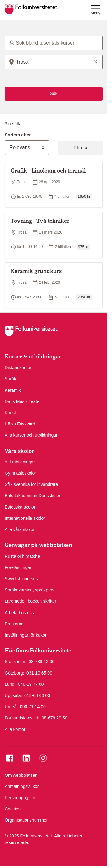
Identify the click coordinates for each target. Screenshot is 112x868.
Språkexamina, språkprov (30, 590)
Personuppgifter (20, 798)
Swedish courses (21, 579)
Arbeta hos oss (19, 613)
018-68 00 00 (37, 695)
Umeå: (11, 707)
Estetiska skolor (20, 507)
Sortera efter (18, 135)
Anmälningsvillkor (22, 786)
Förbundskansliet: (22, 718)
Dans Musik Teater (23, 401)
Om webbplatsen (21, 775)
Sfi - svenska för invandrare (31, 484)
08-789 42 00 (42, 661)
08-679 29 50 (55, 718)
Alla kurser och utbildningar (31, 435)
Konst (10, 413)
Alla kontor (15, 729)
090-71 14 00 (33, 706)
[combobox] (54, 62)
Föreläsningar (18, 567)
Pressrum (14, 624)
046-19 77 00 (31, 684)
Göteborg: (14, 673)
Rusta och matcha (22, 556)
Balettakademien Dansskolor (33, 496)
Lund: (10, 684)
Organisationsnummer (26, 820)
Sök (54, 93)
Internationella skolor (25, 518)
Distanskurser (18, 368)
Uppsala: (13, 695)
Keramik (13, 390)
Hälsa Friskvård (20, 424)
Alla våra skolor (20, 529)
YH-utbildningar (20, 462)
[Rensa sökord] (96, 61)
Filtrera (81, 148)
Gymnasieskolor (20, 473)
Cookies (13, 809)
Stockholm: (16, 662)
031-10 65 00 (39, 673)
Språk (10, 379)
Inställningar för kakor (26, 635)
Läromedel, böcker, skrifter (30, 601)
